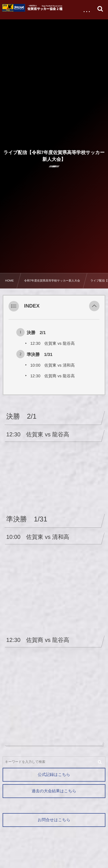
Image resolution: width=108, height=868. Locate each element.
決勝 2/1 (36, 333)
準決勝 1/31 (40, 355)
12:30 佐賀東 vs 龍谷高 (52, 344)
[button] (94, 306)
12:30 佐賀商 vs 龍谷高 (52, 376)
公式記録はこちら (54, 775)
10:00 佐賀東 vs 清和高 (52, 365)
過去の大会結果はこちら (54, 791)
